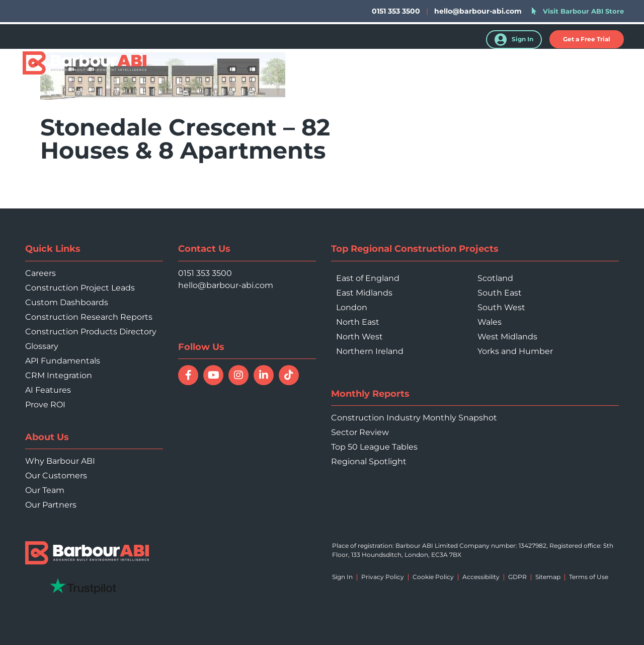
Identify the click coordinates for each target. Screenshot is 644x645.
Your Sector (437, 64)
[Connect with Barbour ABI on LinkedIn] (264, 375)
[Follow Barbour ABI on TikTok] (289, 375)
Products (311, 64)
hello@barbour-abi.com (478, 11)
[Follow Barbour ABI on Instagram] (238, 375)
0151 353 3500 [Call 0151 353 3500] (205, 273)
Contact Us (607, 64)
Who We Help (372, 64)
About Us (551, 64)
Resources (496, 64)
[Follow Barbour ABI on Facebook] (188, 375)
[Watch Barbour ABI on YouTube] (213, 375)
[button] (587, 39)
